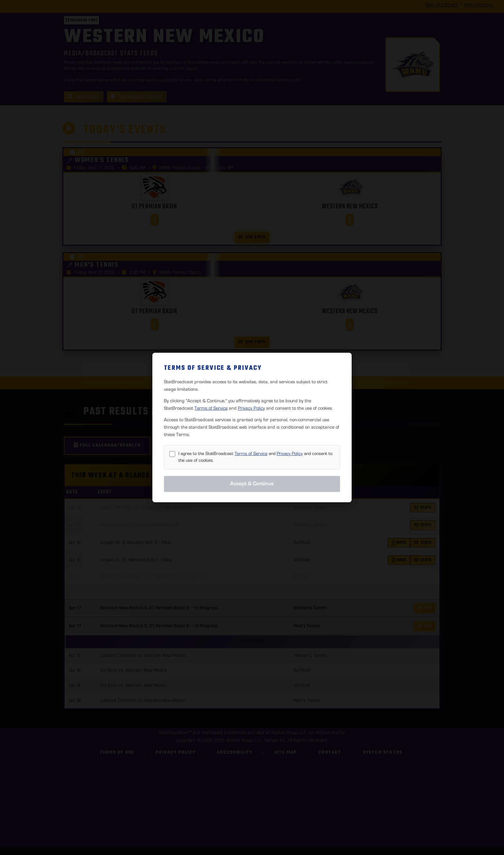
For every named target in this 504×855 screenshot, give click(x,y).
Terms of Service (211, 408)
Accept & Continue (252, 484)
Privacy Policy (251, 408)
